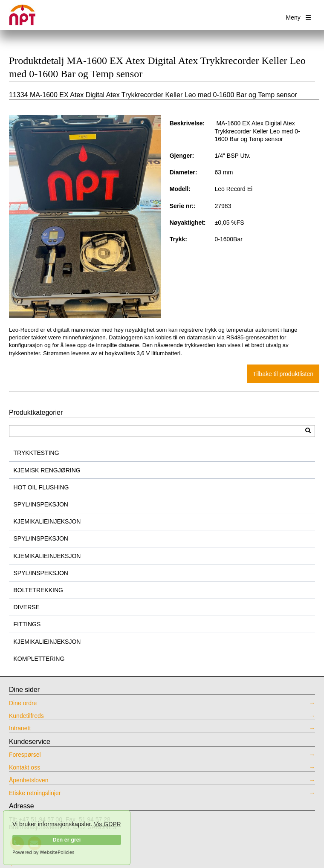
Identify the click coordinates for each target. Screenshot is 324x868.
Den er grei (67, 840)
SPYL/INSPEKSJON (41, 504)
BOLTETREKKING (38, 590)
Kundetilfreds (26, 716)
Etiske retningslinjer (35, 793)
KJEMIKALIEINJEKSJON (47, 521)
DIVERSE (27, 607)
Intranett (20, 728)
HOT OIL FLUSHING (41, 487)
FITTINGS (27, 624)
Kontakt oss (25, 767)
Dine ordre (23, 703)
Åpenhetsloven (29, 780)
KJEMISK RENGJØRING (47, 470)
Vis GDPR (107, 824)
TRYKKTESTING (36, 453)
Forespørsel (25, 755)
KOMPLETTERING (39, 659)
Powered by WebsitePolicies (43, 852)
